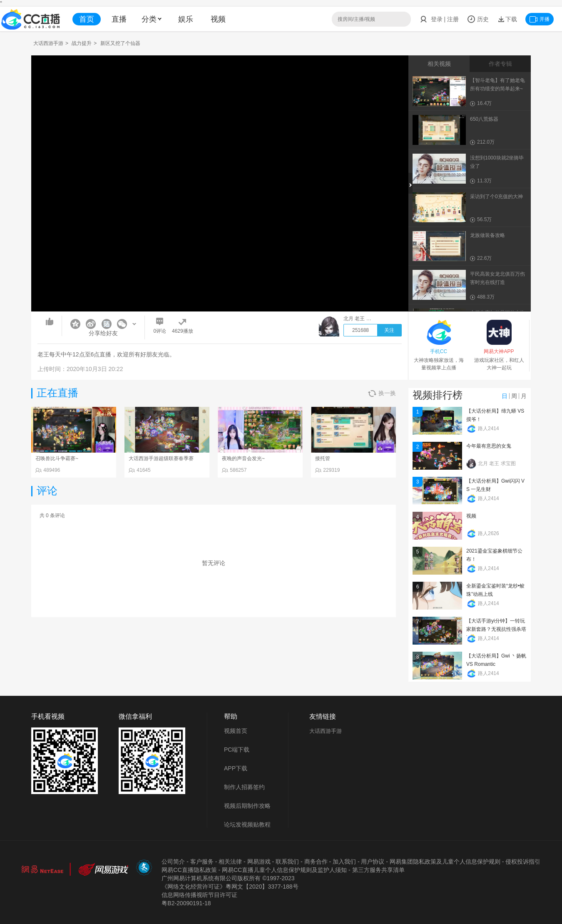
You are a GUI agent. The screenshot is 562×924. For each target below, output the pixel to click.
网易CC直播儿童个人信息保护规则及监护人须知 (284, 870)
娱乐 (186, 19)
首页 (87, 19)
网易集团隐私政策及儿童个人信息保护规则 (445, 862)
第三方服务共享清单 (378, 870)
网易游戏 (259, 862)
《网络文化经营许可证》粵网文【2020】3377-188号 (230, 887)
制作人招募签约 (244, 787)
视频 (218, 19)
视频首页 (236, 731)
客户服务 (202, 862)
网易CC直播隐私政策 (189, 870)
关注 (389, 330)
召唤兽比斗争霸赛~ (57, 458)
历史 (478, 19)
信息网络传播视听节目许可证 (199, 895)
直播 (119, 19)
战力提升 (82, 43)
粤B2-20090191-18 (186, 903)
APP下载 (236, 768)
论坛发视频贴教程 (247, 824)
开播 (540, 19)
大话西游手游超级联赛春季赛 (161, 458)
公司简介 (173, 862)
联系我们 (287, 862)
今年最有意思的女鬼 (489, 446)
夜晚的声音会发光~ (243, 458)
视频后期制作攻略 (247, 806)
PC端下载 (237, 750)
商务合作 (316, 862)
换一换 (382, 393)
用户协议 (373, 862)
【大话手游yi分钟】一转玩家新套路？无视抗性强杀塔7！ (496, 629)
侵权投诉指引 (523, 862)
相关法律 (230, 862)
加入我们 (344, 862)
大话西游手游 (48, 43)
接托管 (323, 458)
